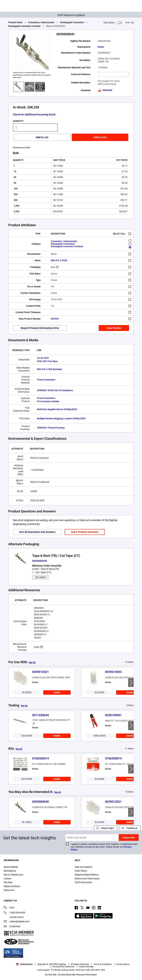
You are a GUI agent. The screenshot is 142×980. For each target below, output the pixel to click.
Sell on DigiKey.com (13, 875)
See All (32, 662)
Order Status (81, 871)
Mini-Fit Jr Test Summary (49, 369)
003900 (55, 319)
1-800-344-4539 (15, 913)
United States (24, 964)
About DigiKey (11, 867)
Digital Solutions (12, 886)
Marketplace (10, 871)
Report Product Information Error (40, 328)
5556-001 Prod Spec (47, 361)
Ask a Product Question (85, 532)
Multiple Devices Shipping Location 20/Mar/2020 (61, 419)
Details (57, 692)
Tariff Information (83, 882)
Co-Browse (12, 927)
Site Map (8, 882)
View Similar (114, 328)
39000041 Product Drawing (51, 428)
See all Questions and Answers (37, 532)
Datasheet (105, 90)
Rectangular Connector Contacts (24, 26)
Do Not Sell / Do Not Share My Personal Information (71, 975)
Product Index (15, 22)
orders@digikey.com (17, 922)
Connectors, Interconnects (41, 22)
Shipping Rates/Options (87, 875)
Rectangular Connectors (72, 22)
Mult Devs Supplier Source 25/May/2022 (57, 409)
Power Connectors (46, 380)
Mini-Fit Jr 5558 (59, 260)
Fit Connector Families (48, 401)
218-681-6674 (14, 917)
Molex (101, 47)
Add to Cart (100, 137)
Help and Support (83, 867)
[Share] (130, 23)
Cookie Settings (86, 967)
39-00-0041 (43, 358)
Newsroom (9, 890)
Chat (9, 908)
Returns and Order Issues (87, 879)
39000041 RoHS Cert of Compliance (55, 390)
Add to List (42, 137)
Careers (7, 879)
